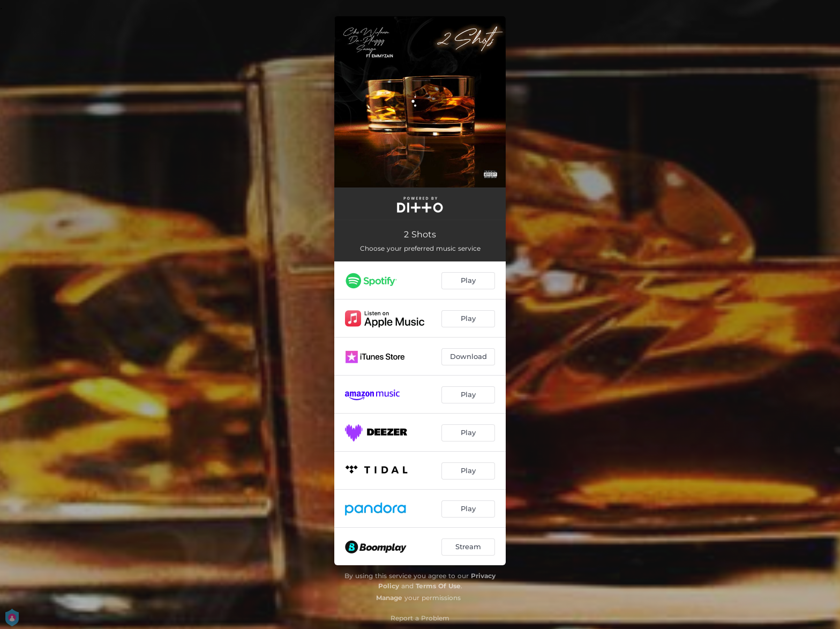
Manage (389, 598)
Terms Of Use (438, 586)
